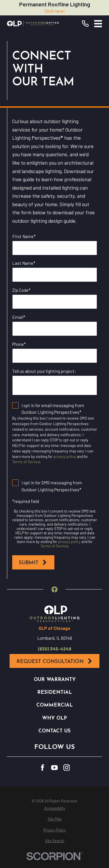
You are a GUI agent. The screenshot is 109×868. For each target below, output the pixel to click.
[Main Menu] (98, 24)
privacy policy (65, 457)
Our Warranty (55, 680)
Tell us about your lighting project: (44, 371)
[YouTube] (54, 768)
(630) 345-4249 (55, 649)
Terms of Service (26, 462)
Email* (19, 317)
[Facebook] (43, 768)
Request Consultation (55, 661)
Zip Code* (21, 290)
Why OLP (54, 718)
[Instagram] (67, 768)
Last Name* (24, 263)
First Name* (24, 236)
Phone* (19, 344)
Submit (33, 563)
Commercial (54, 705)
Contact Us (54, 731)
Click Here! (55, 11)
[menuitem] (54, 808)
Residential (54, 692)
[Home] (33, 24)
